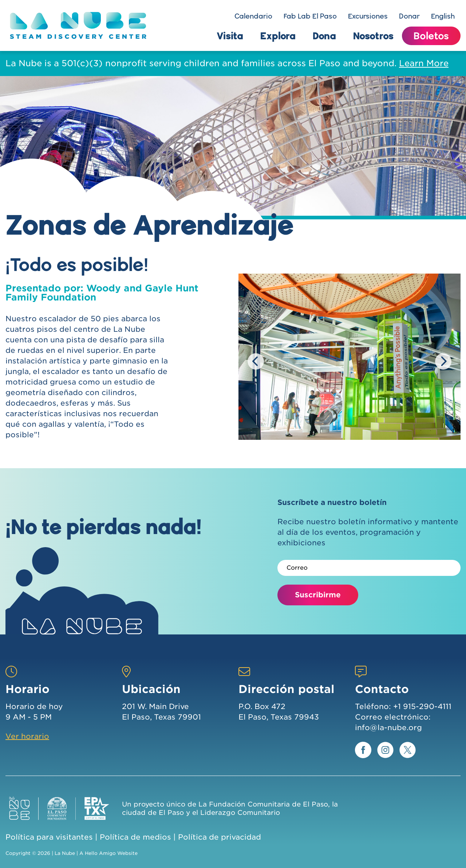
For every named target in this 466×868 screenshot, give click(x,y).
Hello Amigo (100, 853)
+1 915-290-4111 (422, 706)
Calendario (253, 16)
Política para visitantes (49, 837)
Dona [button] (324, 36)
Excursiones (368, 16)
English (443, 16)
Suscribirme (318, 595)
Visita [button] (230, 36)
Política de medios (135, 837)
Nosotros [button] (373, 36)
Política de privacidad (220, 837)
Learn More (424, 63)
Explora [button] (278, 36)
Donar (409, 16)
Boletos (431, 36)
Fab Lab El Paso (310, 16)
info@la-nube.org (388, 728)
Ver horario (27, 736)
